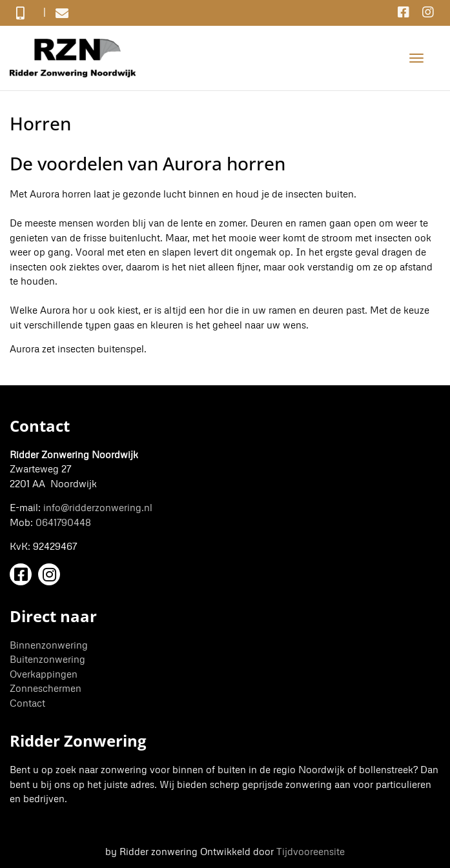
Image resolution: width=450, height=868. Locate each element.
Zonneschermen (46, 688)
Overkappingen (44, 674)
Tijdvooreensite (311, 851)
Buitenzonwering (47, 659)
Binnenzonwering (49, 645)
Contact (27, 703)
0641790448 (63, 522)
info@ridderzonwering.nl (98, 507)
